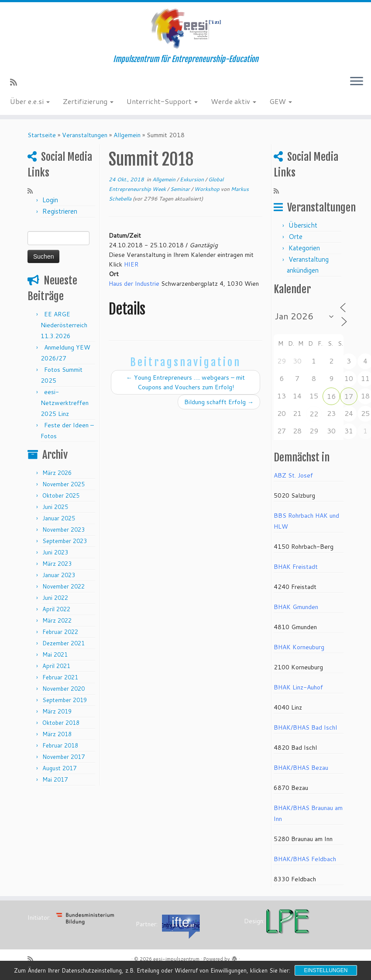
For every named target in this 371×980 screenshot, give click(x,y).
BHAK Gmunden (296, 607)
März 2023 (57, 564)
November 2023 (64, 530)
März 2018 (57, 734)
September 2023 (65, 541)
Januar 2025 (59, 518)
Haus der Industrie (134, 284)
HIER (131, 264)
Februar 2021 (60, 677)
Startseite (42, 135)
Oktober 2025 (61, 495)
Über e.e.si (30, 101)
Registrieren (60, 211)
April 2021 (56, 666)
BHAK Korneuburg (299, 647)
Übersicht (303, 225)
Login (50, 200)
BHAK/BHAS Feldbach (305, 859)
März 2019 (57, 711)
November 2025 (64, 484)
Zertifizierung (88, 101)
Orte (295, 237)
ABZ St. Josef (293, 475)
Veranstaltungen (85, 135)
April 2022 (56, 609)
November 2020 (64, 689)
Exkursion (192, 179)
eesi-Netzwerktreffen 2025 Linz (65, 403)
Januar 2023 (59, 575)
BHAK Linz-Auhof (298, 687)
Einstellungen (326, 970)
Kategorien (304, 248)
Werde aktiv (234, 101)
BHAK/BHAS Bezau (301, 768)
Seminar (181, 189)
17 (349, 396)
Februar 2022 (60, 632)
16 (331, 396)
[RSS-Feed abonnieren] (16, 82)
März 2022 (57, 620)
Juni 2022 (55, 598)
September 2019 (65, 700)
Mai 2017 (55, 779)
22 (314, 414)
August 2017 (59, 768)
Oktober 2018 (61, 723)
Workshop (208, 189)
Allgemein (127, 135)
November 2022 (64, 586)
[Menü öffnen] (357, 82)
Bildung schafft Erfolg (219, 402)
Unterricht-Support (162, 101)
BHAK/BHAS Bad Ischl (305, 727)
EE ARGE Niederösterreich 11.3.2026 (64, 325)
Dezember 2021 (64, 643)
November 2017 (64, 757)
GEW (281, 101)
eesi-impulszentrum (176, 959)
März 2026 (57, 473)
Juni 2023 (55, 552)
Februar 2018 (60, 745)
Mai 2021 (55, 654)
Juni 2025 (55, 507)
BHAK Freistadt (296, 567)
